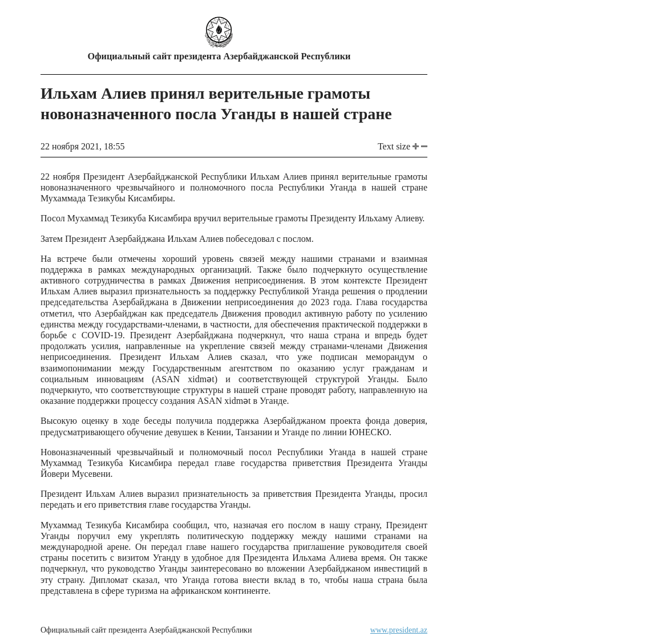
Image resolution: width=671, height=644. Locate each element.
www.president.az (399, 630)
